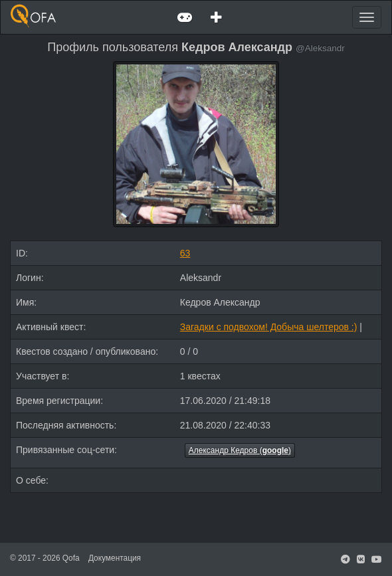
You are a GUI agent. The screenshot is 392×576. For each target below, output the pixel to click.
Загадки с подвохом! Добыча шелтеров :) (269, 327)
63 (185, 253)
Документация (115, 558)
